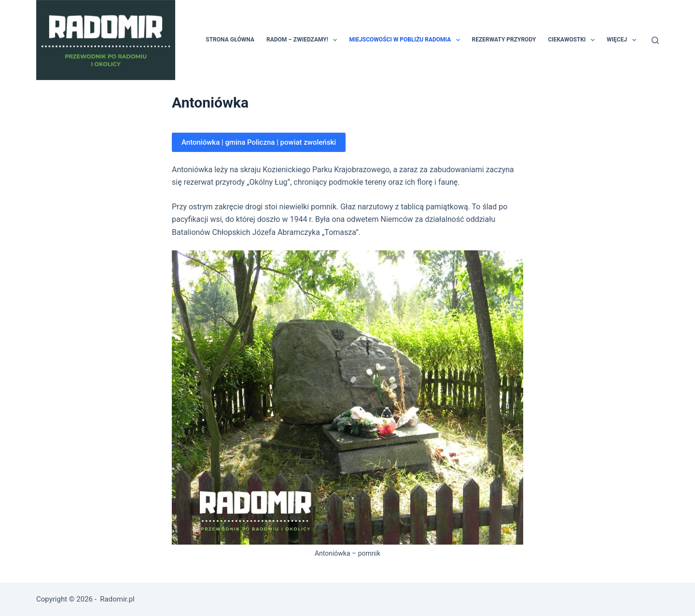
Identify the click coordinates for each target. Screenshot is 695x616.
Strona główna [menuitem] (230, 40)
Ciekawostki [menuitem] (573, 40)
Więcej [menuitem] (623, 40)
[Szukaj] (655, 40)
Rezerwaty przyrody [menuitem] (504, 40)
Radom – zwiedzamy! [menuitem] (304, 40)
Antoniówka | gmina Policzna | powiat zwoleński (259, 142)
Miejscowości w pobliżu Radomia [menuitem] (406, 40)
